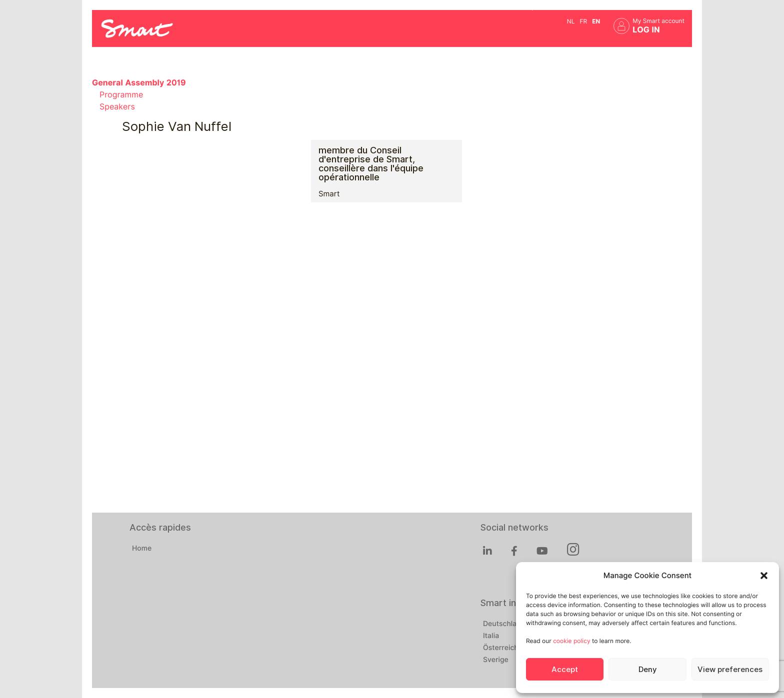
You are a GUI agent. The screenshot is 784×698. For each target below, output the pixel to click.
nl (571, 21)
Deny (647, 670)
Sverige (496, 660)
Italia (491, 636)
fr (583, 21)
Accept (565, 670)
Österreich (501, 648)
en (596, 21)
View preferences (730, 670)
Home (142, 549)
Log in (646, 30)
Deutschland (504, 624)
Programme (121, 95)
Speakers (117, 107)
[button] (764, 576)
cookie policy (571, 641)
